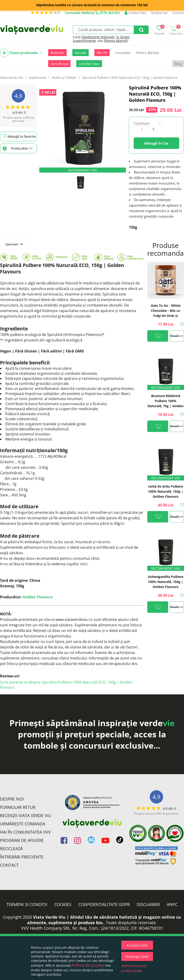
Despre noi (159, 13)
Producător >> (18, 148)
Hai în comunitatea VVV (25, 832)
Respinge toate (137, 956)
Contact (178, 13)
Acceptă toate (137, 945)
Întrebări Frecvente (22, 857)
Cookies (63, 904)
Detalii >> (177, 336)
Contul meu (135, 13)
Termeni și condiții (27, 904)
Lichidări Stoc (89, 64)
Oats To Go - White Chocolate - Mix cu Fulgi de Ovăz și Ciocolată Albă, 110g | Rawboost (166, 316)
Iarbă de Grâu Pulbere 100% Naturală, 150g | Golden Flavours (166, 491)
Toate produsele (21, 53)
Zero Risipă (59, 64)
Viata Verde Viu (12, 78)
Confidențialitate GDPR (104, 904)
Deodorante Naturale (98, 37)
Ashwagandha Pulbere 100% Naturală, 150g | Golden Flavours (166, 582)
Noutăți (81, 53)
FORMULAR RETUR (18, 807)
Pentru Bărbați (148, 53)
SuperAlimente (84, 41)
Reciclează (11, 849)
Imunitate (123, 53)
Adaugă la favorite (19, 136)
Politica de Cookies (88, 965)
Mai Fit (102, 53)
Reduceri (57, 53)
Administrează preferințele (134, 968)
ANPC (172, 904)
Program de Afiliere (22, 840)
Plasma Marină (116, 41)
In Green (123, 37)
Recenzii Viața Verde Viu (26, 815)
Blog (178, 64)
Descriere (14, 244)
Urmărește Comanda (23, 824)
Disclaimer (148, 904)
